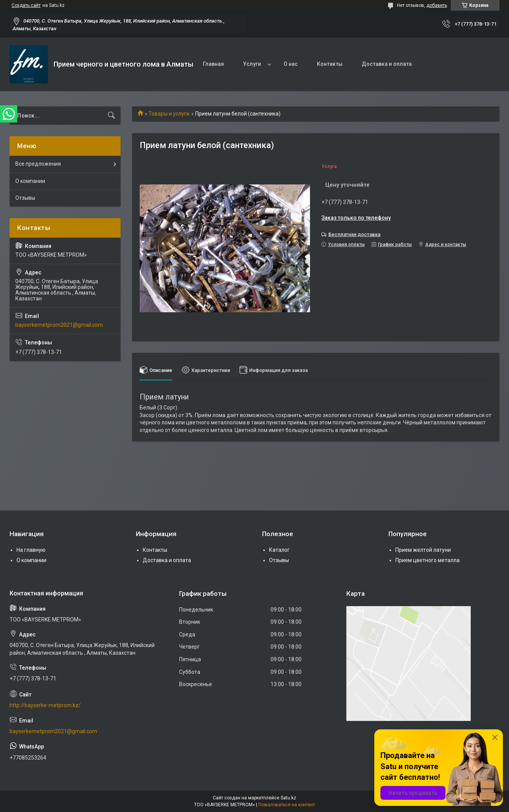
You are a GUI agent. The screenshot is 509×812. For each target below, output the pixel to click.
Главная (213, 64)
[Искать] (111, 116)
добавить (437, 5)
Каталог (279, 550)
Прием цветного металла (427, 560)
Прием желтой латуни (423, 550)
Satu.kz (288, 798)
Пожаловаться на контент (287, 805)
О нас (291, 64)
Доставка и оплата (387, 64)
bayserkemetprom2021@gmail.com (59, 325)
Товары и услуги (169, 114)
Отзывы (25, 198)
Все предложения (38, 164)
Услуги (252, 64)
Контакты (330, 64)
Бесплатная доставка (354, 234)
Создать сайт (26, 5)
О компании (30, 181)
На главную (31, 550)
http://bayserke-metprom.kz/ (45, 705)
